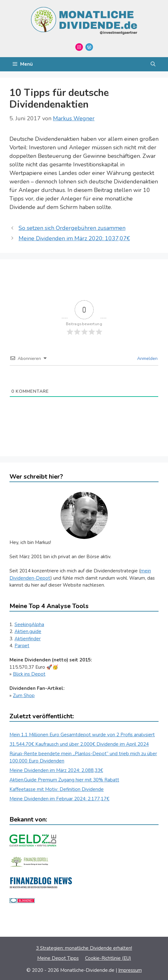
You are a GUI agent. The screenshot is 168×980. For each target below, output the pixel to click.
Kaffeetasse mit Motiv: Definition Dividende (57, 789)
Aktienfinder (28, 639)
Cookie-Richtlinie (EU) (108, 958)
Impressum (130, 970)
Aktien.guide (28, 631)
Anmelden (147, 359)
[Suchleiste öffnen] (153, 64)
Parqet (22, 646)
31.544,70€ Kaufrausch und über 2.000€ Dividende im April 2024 (79, 744)
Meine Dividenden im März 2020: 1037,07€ (74, 238)
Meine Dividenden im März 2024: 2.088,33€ (56, 770)
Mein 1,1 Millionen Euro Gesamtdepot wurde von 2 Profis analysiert (82, 735)
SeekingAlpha (29, 624)
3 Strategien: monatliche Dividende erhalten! (84, 948)
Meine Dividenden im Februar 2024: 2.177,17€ (59, 799)
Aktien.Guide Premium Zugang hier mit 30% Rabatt (64, 780)
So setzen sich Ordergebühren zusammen (72, 228)
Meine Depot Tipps (58, 958)
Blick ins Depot (29, 674)
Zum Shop (24, 696)
